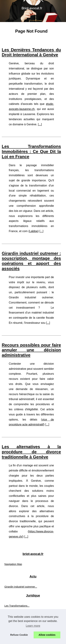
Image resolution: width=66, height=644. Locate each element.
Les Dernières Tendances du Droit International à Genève (31, 52)
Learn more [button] (33, 626)
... (40, 124)
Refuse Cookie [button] (19, 635)
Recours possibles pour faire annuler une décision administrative (31, 350)
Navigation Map (13, 564)
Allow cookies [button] (47, 635)
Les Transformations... (17, 606)
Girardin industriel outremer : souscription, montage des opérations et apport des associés (31, 261)
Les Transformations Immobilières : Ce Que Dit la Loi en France (31, 151)
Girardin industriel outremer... (21, 587)
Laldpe (33, 231)
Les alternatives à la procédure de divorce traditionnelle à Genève (31, 452)
